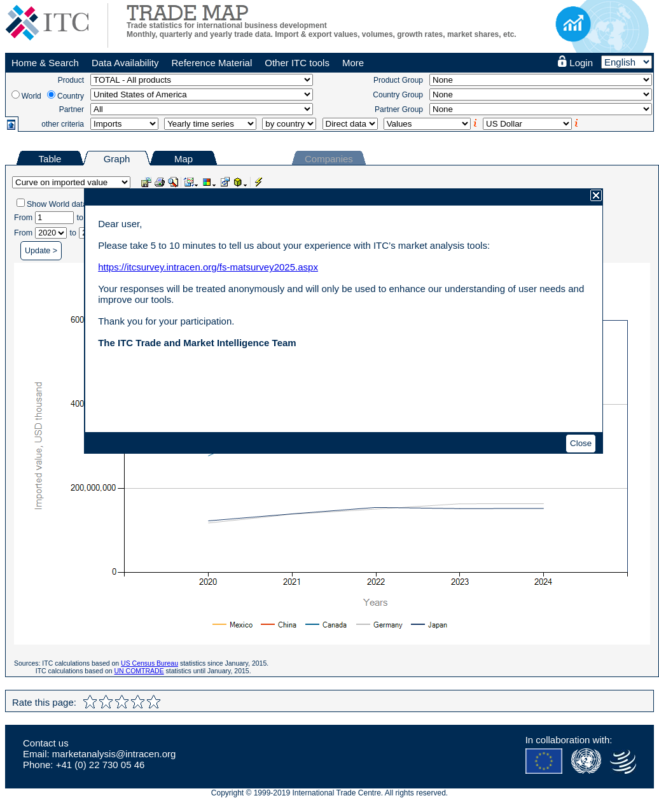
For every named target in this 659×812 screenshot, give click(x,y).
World (31, 96)
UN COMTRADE (139, 671)
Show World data (57, 204)
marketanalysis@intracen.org (114, 754)
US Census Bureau (149, 663)
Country (71, 96)
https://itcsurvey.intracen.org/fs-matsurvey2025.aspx (208, 267)
